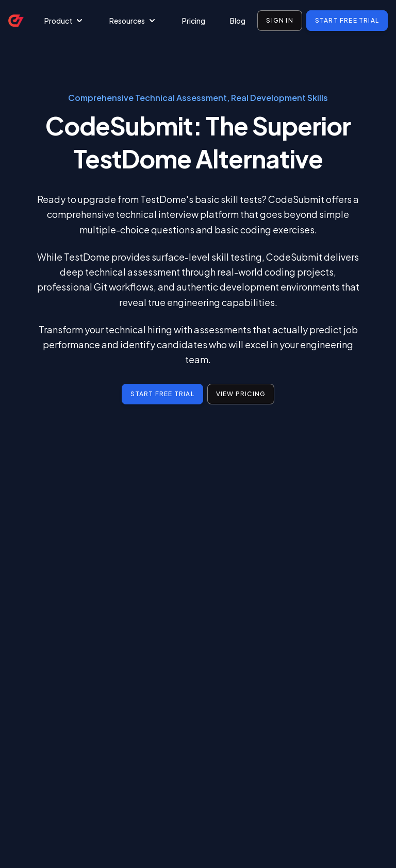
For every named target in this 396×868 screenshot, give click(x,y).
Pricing (194, 21)
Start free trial (347, 20)
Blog (238, 21)
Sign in (279, 20)
